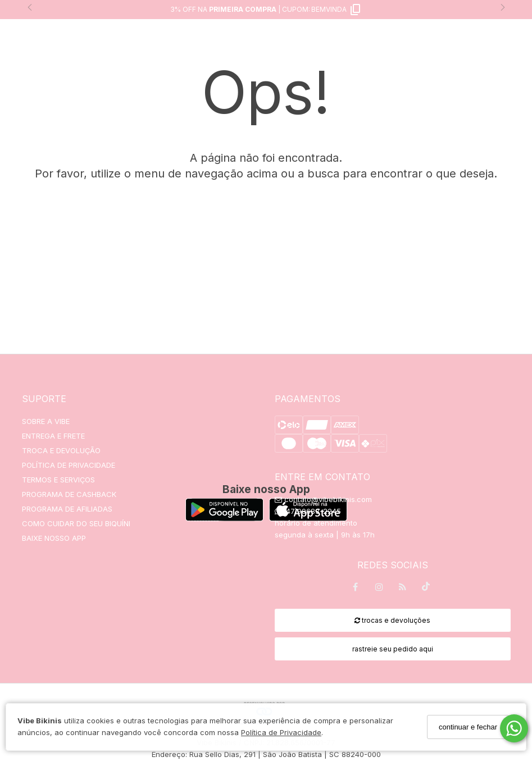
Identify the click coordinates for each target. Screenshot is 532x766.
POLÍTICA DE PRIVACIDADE (69, 465)
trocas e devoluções (392, 620)
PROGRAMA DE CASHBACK (69, 494)
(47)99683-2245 (308, 511)
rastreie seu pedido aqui (393, 649)
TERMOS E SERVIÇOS (58, 480)
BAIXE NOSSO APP (54, 538)
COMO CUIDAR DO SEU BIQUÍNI (76, 523)
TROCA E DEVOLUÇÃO (61, 450)
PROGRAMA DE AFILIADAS (67, 509)
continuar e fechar (468, 727)
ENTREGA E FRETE (53, 436)
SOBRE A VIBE (46, 421)
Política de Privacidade (281, 732)
